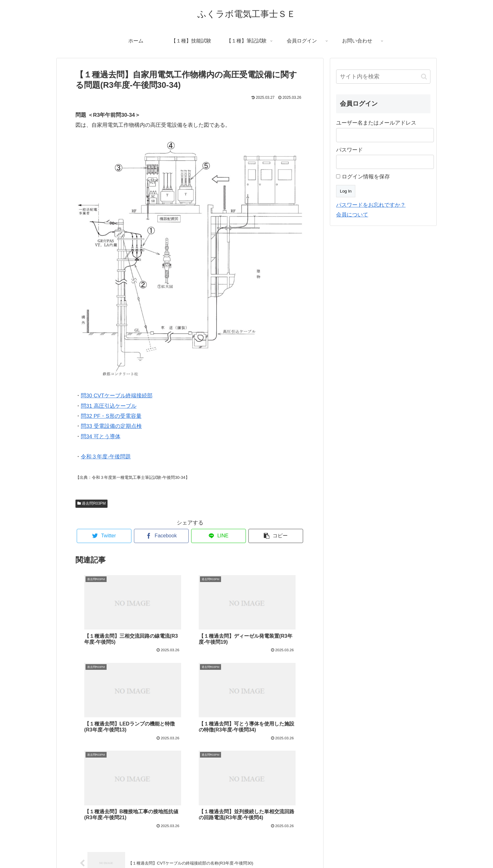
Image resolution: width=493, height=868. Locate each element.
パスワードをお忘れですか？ (371, 205)
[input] (383, 77)
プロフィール (205, 851)
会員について (352, 215)
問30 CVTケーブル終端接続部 (117, 396)
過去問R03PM (91, 503)
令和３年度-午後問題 (106, 457)
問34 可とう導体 (101, 437)
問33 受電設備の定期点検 (111, 426)
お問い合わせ (238, 851)
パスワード (349, 150)
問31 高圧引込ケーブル (109, 406)
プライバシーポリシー (280, 851)
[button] (424, 77)
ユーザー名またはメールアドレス (376, 123)
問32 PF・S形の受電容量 (111, 416)
